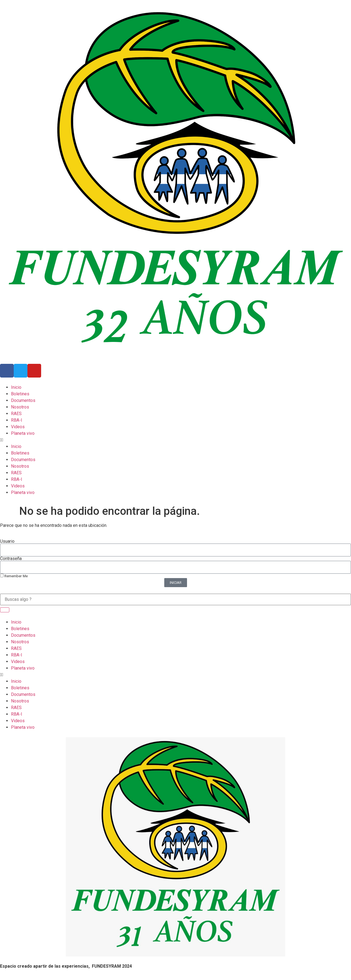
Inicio (16, 387)
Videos (18, 427)
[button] (175, 440)
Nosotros (20, 407)
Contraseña (11, 559)
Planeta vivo (23, 433)
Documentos (23, 400)
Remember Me (14, 576)
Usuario (7, 541)
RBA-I (17, 420)
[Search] (5, 610)
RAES (16, 414)
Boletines (20, 394)
